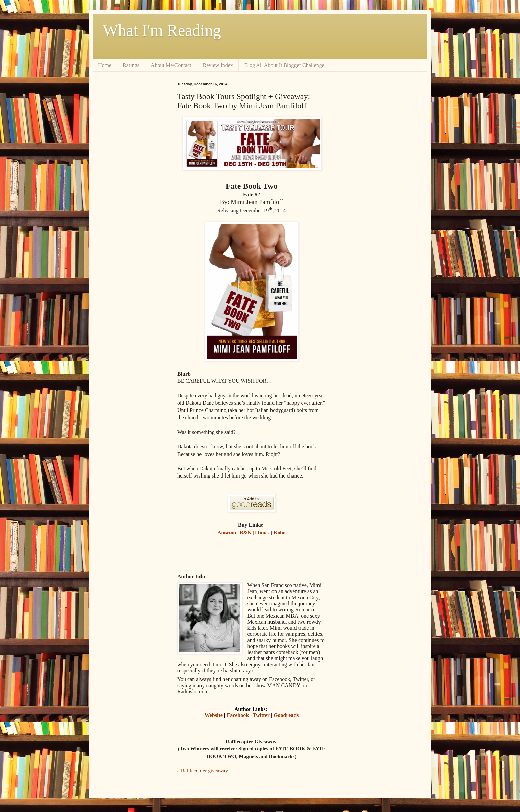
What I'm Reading (162, 30)
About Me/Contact (171, 65)
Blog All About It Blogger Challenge (284, 65)
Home (105, 65)
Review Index (218, 65)
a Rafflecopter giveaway (203, 771)
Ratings (131, 65)
